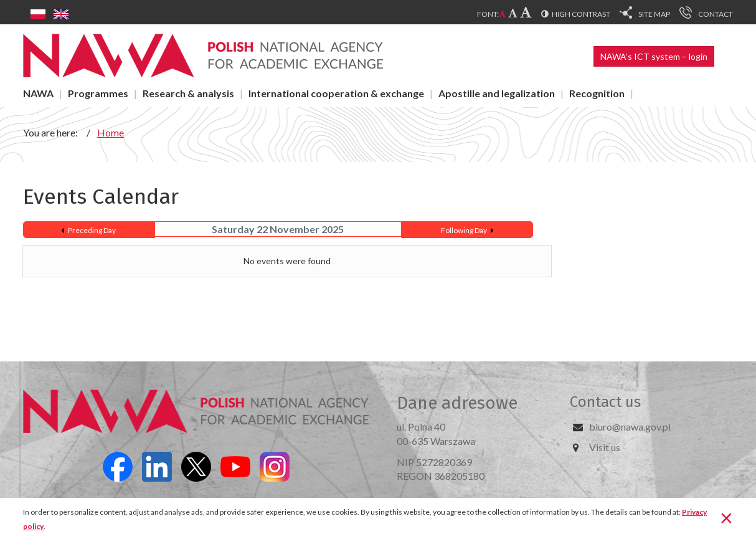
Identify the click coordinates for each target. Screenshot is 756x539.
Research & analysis (188, 93)
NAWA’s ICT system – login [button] (654, 56)
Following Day (464, 230)
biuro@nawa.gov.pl (630, 427)
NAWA (38, 93)
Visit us (605, 447)
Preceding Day (92, 230)
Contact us (605, 402)
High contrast (581, 14)
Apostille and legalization (497, 93)
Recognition (597, 93)
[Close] (726, 517)
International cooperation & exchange (336, 93)
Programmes (98, 93)
